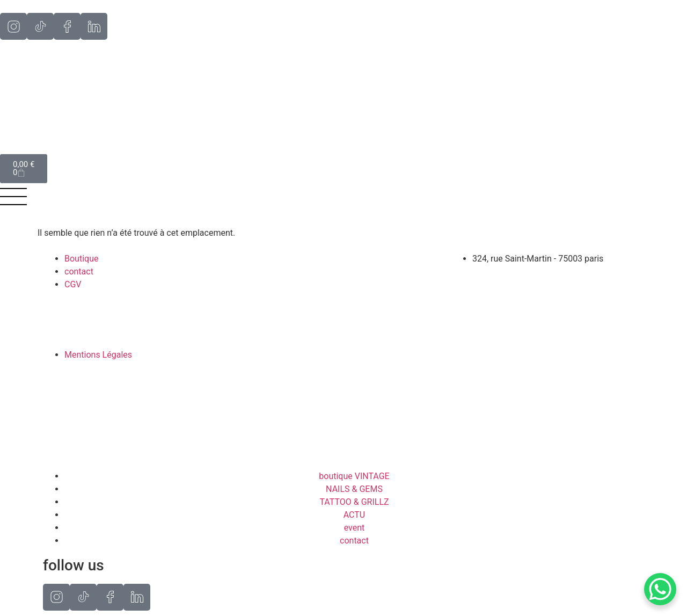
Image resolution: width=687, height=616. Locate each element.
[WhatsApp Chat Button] (660, 589)
